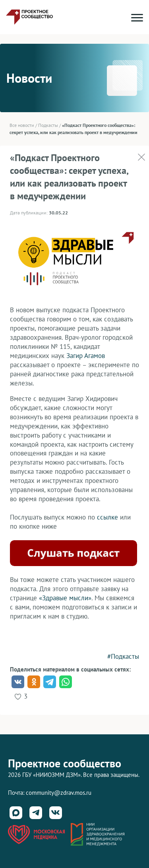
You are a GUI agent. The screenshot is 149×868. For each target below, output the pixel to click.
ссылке (107, 517)
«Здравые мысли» (65, 598)
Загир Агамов (86, 356)
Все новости (22, 125)
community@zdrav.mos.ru (59, 793)
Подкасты (48, 125)
